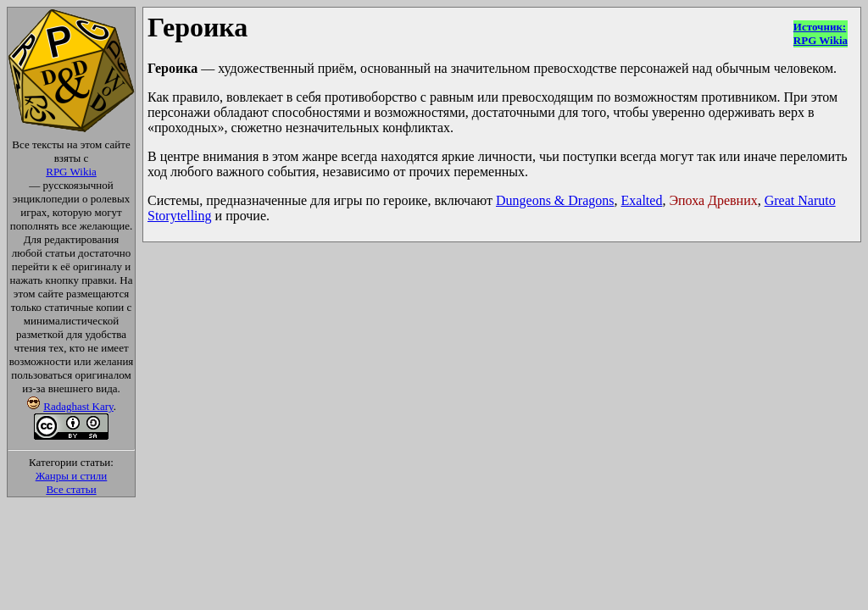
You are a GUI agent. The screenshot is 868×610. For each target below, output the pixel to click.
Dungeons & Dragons (555, 200)
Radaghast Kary (78, 406)
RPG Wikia (71, 172)
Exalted (642, 200)
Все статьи (71, 489)
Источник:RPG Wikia (821, 33)
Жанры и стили (72, 476)
